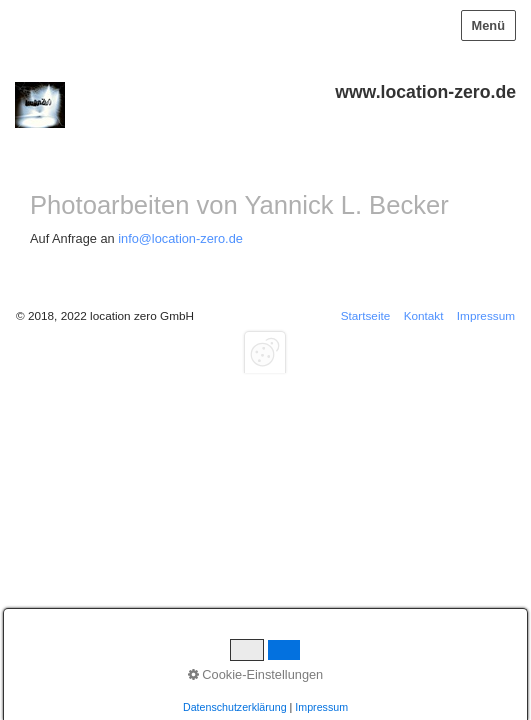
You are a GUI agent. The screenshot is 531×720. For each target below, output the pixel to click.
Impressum (486, 315)
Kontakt (424, 315)
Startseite (366, 315)
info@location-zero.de (180, 238)
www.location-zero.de (425, 92)
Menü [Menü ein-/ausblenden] (488, 25)
